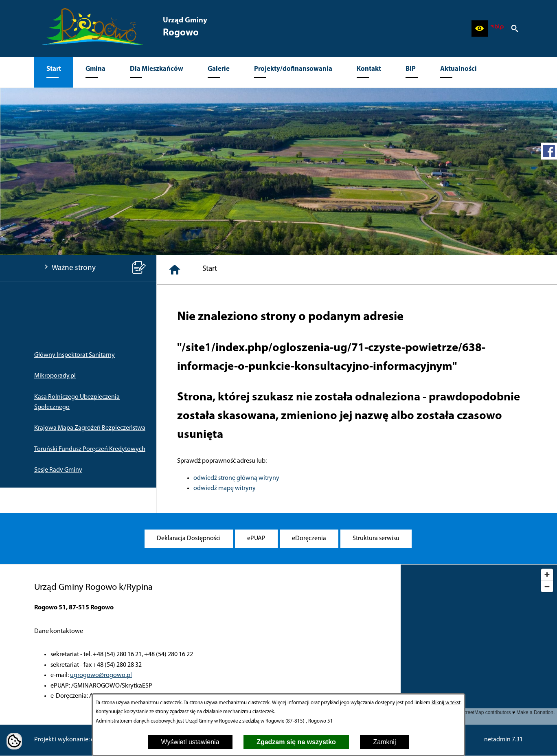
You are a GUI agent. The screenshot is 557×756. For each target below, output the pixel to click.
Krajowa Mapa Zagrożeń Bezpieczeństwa (90, 428)
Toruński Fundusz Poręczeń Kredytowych (90, 449)
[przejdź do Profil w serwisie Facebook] (549, 151)
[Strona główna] (175, 270)
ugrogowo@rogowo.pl (101, 675)
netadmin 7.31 (503, 740)
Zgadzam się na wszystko (296, 742)
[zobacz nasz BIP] (497, 29)
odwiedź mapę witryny (225, 488)
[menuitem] (54, 72)
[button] (480, 29)
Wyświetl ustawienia (190, 742)
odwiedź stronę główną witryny (236, 478)
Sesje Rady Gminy (58, 470)
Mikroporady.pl (55, 376)
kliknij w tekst (446, 703)
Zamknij (384, 742)
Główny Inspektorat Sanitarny (75, 355)
